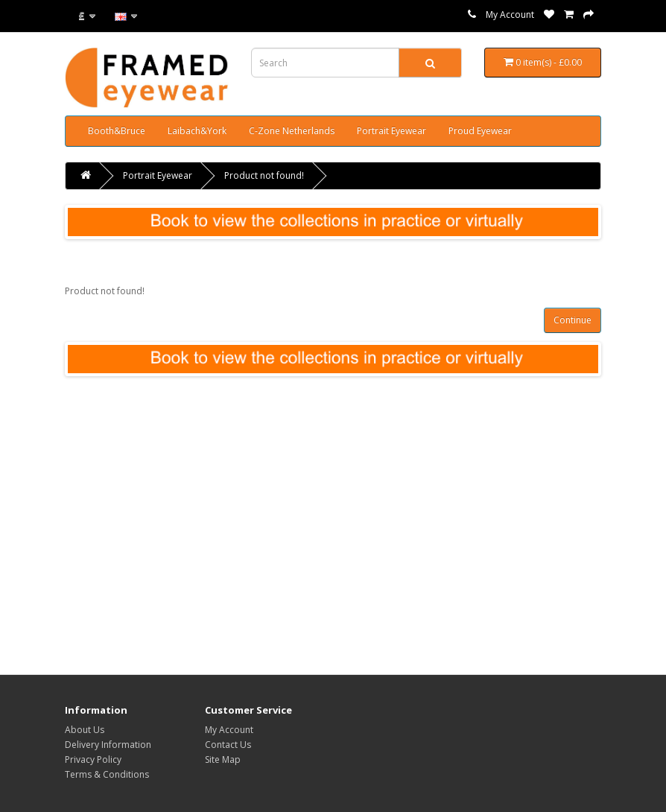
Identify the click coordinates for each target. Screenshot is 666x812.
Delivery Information (108, 745)
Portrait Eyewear (391, 131)
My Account (510, 15)
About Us (85, 730)
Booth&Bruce (117, 131)
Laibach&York (197, 131)
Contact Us (228, 745)
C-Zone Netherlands (292, 131)
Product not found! (264, 175)
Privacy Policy (93, 759)
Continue (573, 320)
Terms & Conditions (107, 774)
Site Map (223, 759)
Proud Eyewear (480, 131)
